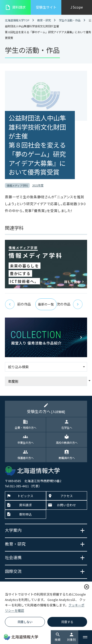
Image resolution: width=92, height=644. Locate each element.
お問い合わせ (66, 505)
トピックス (25, 496)
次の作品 (70, 304)
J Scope (77, 7)
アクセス (67, 496)
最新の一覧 (46, 304)
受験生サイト (46, 7)
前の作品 (18, 304)
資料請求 (15, 7)
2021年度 (38, 185)
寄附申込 (26, 514)
